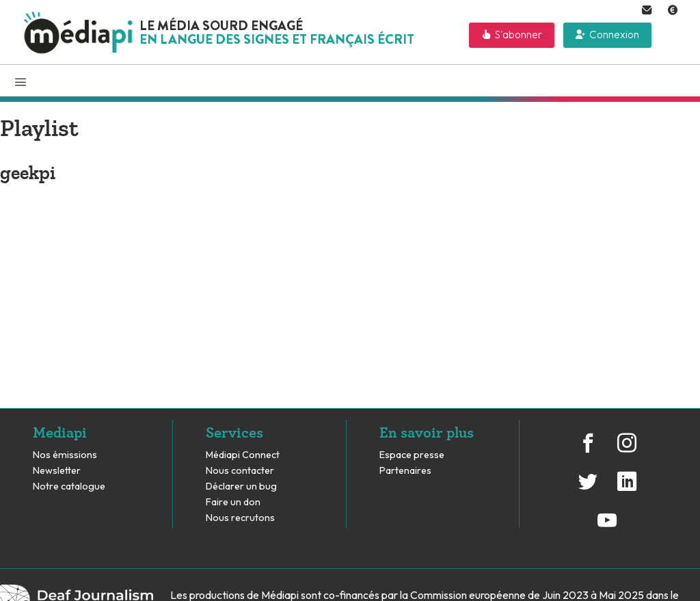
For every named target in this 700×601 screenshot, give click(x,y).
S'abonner (519, 35)
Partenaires (406, 471)
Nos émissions (65, 455)
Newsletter (57, 471)
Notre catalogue (69, 486)
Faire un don (233, 502)
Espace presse (412, 455)
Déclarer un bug (241, 486)
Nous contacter (240, 471)
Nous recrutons (240, 518)
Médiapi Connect (243, 455)
